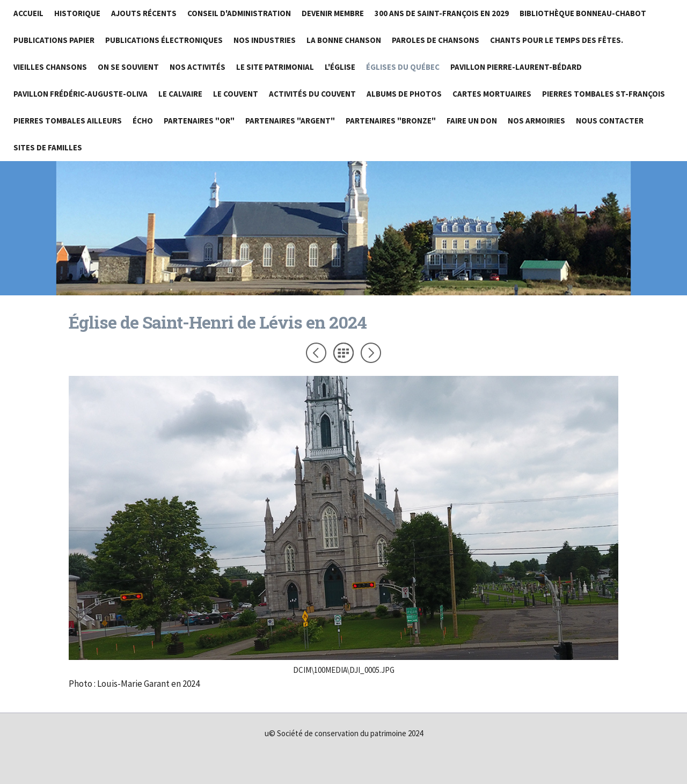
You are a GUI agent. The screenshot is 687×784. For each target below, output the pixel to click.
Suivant (371, 353)
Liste (343, 353)
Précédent (316, 353)
